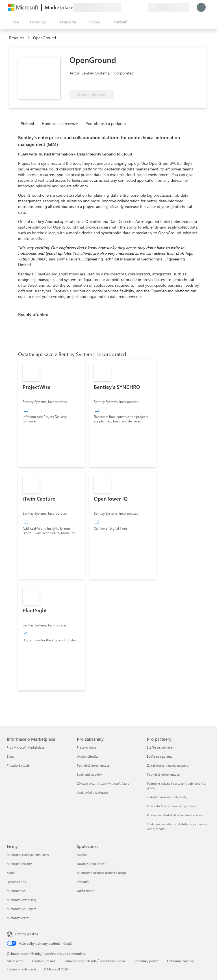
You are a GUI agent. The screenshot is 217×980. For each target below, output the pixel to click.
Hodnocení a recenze (60, 123)
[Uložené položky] (137, 7)
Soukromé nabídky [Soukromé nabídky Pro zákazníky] (89, 774)
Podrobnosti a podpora (106, 123)
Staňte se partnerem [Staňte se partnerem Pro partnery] (161, 747)
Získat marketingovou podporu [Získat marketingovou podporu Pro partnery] (168, 765)
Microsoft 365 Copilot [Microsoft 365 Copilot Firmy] (22, 909)
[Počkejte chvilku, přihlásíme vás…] (201, 7)
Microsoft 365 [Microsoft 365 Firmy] (16, 891)
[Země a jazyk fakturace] (168, 7)
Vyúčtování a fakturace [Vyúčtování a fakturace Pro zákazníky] (92, 792)
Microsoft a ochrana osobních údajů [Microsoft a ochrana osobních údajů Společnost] (101, 873)
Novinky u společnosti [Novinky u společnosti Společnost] (92, 864)
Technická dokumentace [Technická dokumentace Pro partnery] (163, 774)
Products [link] (17, 38)
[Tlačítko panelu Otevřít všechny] (14, 22)
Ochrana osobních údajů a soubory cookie (94, 961)
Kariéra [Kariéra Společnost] (82, 855)
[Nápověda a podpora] (130, 7)
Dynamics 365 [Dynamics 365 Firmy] (16, 882)
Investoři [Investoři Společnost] (83, 882)
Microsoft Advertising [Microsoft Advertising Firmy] (21, 900)
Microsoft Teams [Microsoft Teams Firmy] (18, 918)
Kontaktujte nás (44, 961)
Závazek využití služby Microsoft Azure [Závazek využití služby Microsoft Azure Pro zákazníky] (103, 783)
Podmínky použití (146, 961)
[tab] (29, 123)
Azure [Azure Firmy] (11, 873)
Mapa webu (16, 961)
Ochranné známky (180, 961)
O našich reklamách (21, 969)
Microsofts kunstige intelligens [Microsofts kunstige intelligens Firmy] (28, 855)
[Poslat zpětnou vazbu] (123, 7)
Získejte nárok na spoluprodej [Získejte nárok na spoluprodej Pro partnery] (167, 797)
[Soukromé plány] (144, 7)
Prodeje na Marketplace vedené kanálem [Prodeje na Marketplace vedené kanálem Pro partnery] (175, 815)
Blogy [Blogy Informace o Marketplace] (10, 756)
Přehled (27, 123)
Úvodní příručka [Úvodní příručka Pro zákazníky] (88, 756)
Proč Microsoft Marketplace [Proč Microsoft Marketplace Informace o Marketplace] (26, 747)
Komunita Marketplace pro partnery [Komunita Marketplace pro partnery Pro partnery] (171, 806)
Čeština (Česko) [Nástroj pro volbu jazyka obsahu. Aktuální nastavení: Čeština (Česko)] (27, 934)
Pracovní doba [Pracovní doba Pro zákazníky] (86, 747)
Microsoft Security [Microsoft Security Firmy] (19, 864)
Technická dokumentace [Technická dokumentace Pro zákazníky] (93, 765)
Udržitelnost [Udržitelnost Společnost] (85, 891)
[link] (51, 413)
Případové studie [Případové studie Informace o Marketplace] (18, 765)
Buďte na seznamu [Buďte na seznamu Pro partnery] (160, 756)
